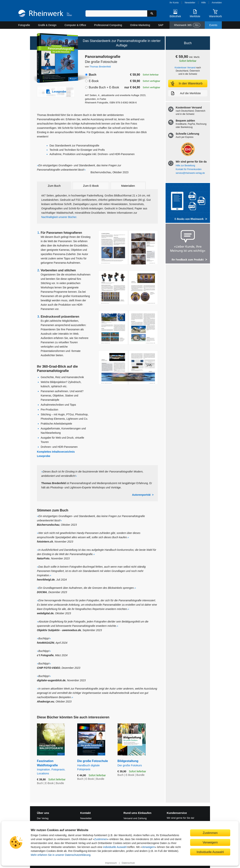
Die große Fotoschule (95, 765)
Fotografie (24, 25)
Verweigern (148, 847)
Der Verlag (43, 818)
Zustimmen (101, 839)
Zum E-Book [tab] (91, 186)
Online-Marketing (140, 25)
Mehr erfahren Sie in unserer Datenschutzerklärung (61, 855)
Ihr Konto (174, 3)
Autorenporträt (141, 495)
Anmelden (217, 3)
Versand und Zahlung (135, 818)
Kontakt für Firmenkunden (189, 169)
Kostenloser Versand (185, 68)
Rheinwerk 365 (187, 25)
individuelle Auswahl (115, 847)
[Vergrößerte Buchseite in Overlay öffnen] (128, 248)
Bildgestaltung (138, 763)
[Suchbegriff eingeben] (116, 13)
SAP (161, 25)
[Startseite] (45, 14)
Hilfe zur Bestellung (185, 166)
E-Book (94, 81)
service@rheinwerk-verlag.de (190, 173)
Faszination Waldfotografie (54, 767)
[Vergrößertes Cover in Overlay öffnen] (54, 58)
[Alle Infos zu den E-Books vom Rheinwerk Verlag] (188, 203)
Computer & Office (75, 25)
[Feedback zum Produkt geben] (188, 244)
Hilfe (203, 3)
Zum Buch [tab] (54, 186)
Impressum (111, 863)
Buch (92, 75)
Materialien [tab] (128, 186)
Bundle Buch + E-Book (104, 87)
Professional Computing (108, 25)
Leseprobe (44, 456)
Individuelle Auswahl (210, 852)
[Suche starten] (152, 13)
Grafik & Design (47, 25)
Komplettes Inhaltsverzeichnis (56, 452)
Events (213, 25)
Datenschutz (128, 863)
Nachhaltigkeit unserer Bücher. (59, 217)
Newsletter (190, 3)
